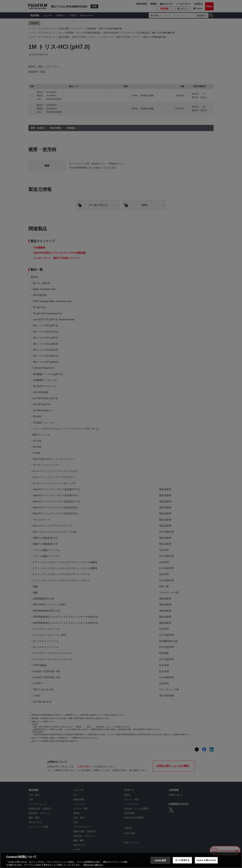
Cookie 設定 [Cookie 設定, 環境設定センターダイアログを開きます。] (160, 860)
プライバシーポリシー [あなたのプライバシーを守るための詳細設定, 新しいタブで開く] (93, 865)
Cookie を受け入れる (206, 860)
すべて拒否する (182, 860)
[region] (121, 860)
